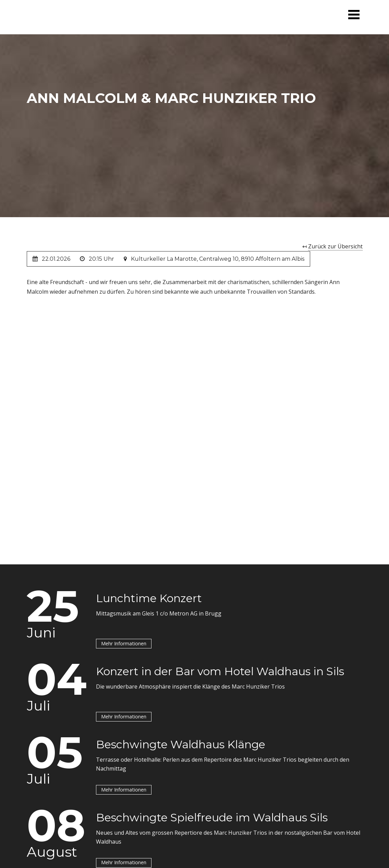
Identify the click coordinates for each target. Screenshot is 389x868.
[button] (354, 14)
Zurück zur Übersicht (335, 246)
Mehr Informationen (124, 643)
